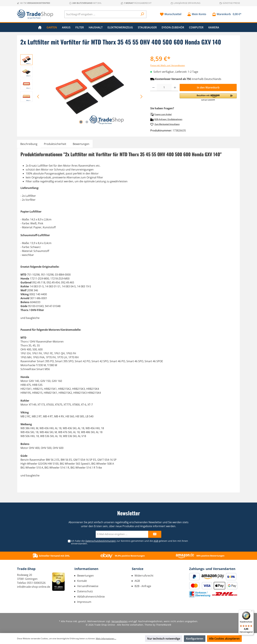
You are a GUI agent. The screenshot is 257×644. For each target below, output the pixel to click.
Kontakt (82, 581)
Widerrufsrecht (144, 576)
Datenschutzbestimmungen (101, 541)
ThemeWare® (164, 625)
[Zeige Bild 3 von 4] (93, 122)
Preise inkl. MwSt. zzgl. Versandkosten (168, 65)
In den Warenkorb (208, 87)
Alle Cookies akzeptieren (224, 639)
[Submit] (155, 534)
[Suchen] (142, 14)
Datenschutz (85, 591)
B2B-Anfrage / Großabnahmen (166, 119)
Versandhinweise (88, 586)
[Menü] (252, 612)
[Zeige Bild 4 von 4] (99, 122)
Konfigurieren (195, 639)
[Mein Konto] (197, 14)
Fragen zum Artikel (161, 115)
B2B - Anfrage (143, 586)
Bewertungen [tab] (81, 144)
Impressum (84, 602)
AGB (156, 541)
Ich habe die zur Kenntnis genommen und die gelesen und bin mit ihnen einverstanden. (130, 542)
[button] (208, 97)
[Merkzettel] (171, 14)
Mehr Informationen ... (106, 639)
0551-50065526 (36, 583)
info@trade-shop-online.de (34, 587)
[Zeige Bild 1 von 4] (81, 122)
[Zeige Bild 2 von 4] (87, 122)
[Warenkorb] (226, 14)
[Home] (40, 27)
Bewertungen (85, 576)
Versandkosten (120, 621)
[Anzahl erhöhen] (175, 87)
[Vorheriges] (38, 97)
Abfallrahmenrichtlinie (91, 597)
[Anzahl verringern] (153, 87)
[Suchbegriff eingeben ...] (102, 14)
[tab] (29, 144)
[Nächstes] (141, 97)
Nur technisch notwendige (164, 639)
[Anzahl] (164, 87)
